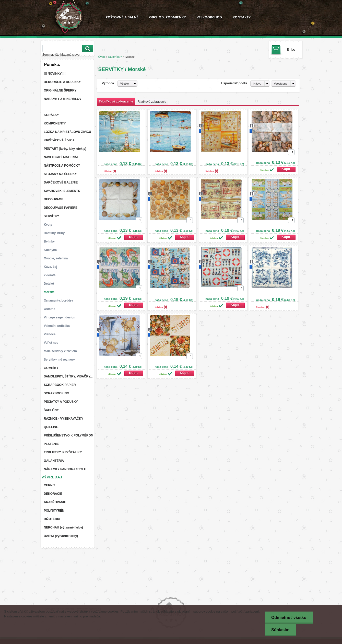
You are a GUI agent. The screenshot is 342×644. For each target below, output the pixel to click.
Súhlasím (280, 630)
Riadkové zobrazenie (152, 102)
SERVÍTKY (115, 57)
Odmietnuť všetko (289, 618)
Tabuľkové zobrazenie (116, 101)
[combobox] (260, 84)
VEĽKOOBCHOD (209, 17)
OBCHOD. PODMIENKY (168, 17)
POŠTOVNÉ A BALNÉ (122, 17)
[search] (87, 48)
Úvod (102, 57)
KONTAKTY (242, 17)
